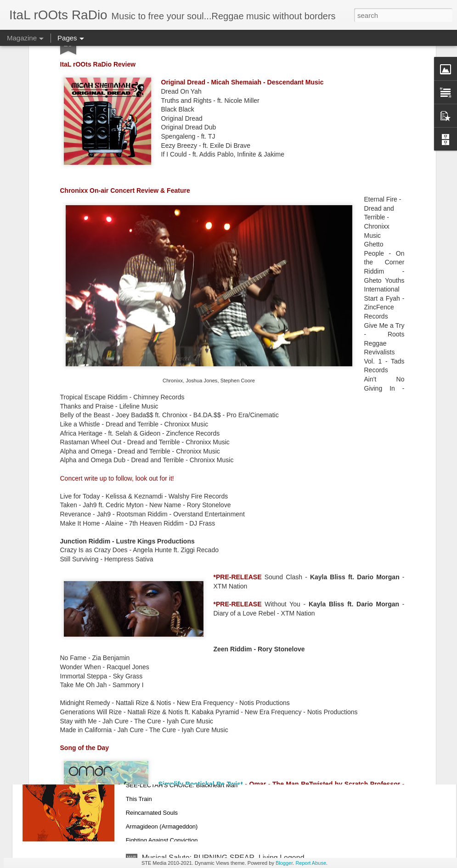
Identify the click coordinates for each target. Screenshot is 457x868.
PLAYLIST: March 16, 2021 (186, 649)
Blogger (284, 863)
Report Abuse (311, 863)
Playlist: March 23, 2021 (181, 545)
